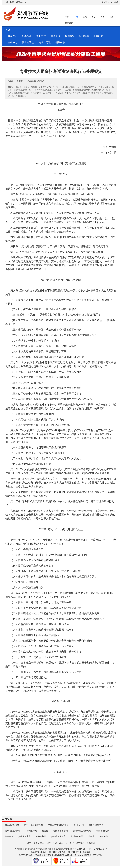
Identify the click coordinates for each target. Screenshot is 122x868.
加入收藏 (114, 2)
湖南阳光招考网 (12, 825)
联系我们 (91, 843)
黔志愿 (45, 831)
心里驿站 (98, 36)
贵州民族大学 (24, 836)
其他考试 (70, 843)
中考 (76, 17)
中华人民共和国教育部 (58, 825)
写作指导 (84, 36)
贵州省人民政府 (58, 836)
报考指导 (27, 36)
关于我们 (80, 843)
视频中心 (60, 42)
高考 (85, 17)
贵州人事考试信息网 (33, 825)
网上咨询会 (28, 42)
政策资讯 (13, 36)
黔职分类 (104, 836)
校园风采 (70, 36)
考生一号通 (45, 42)
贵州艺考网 (79, 825)
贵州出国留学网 (96, 825)
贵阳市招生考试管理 (82, 831)
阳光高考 (9, 836)
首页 (7, 30)
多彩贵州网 (41, 836)
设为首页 (104, 2)
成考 (112, 17)
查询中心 (13, 42)
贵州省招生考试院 (13, 831)
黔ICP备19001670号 (93, 855)
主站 (67, 17)
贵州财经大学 (103, 831)
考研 (94, 17)
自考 (103, 17)
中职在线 (41, 36)
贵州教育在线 (77, 836)
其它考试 (69, 23)
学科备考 (55, 36)
